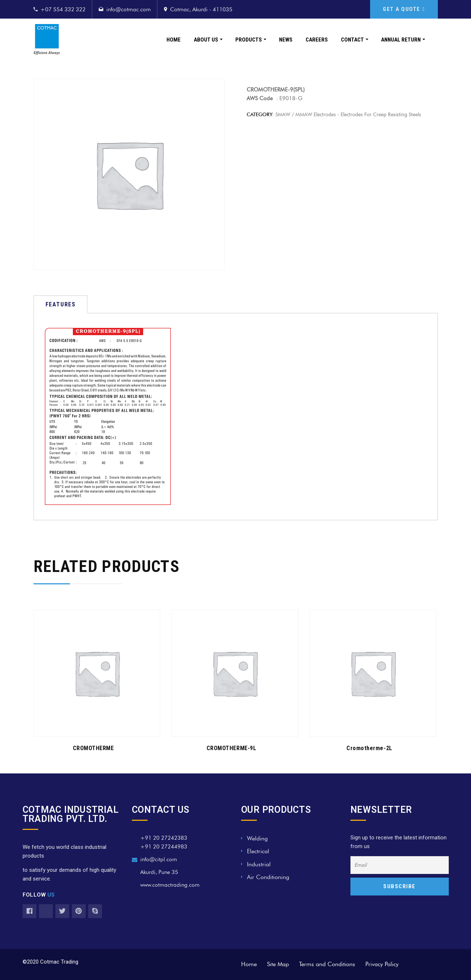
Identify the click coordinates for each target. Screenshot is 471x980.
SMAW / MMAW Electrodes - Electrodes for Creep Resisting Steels (348, 115)
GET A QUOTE (404, 9)
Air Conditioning (268, 877)
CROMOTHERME (93, 748)
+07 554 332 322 (63, 9)
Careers (317, 40)
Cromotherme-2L (369, 748)
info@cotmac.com (129, 9)
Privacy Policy (382, 964)
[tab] (61, 304)
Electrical (258, 851)
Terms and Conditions (327, 964)
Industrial (259, 864)
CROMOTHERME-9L (231, 748)
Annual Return (401, 40)
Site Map (278, 964)
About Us (206, 40)
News (286, 40)
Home (174, 40)
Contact (352, 40)
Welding (257, 838)
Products (249, 40)
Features (61, 304)
